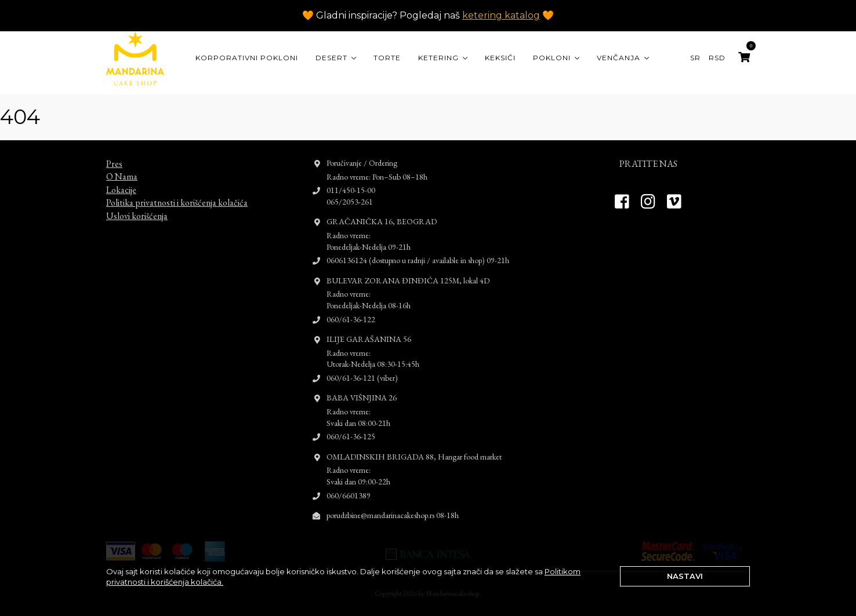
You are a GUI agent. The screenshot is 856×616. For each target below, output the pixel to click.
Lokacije (121, 179)
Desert (331, 58)
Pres (114, 153)
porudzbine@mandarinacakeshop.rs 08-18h (393, 505)
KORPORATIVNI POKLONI (247, 58)
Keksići (500, 58)
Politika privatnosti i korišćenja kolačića (177, 192)
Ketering (438, 58)
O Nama (122, 166)
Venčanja (619, 58)
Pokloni (552, 58)
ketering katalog (501, 15)
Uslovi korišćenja (137, 205)
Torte (387, 58)
